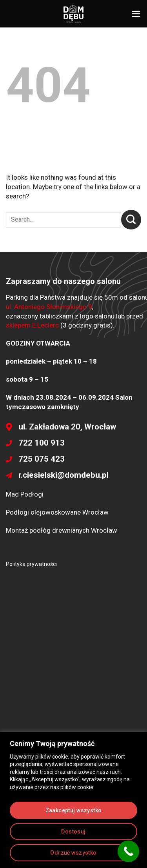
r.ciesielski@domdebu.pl (64, 475)
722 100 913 (42, 443)
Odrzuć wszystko (73, 853)
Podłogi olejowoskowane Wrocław (57, 512)
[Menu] (136, 14)
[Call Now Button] (128, 851)
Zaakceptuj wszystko (74, 810)
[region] (73, 800)
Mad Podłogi (25, 494)
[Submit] (131, 220)
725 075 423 (42, 459)
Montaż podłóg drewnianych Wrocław (62, 530)
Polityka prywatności (31, 564)
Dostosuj (73, 832)
